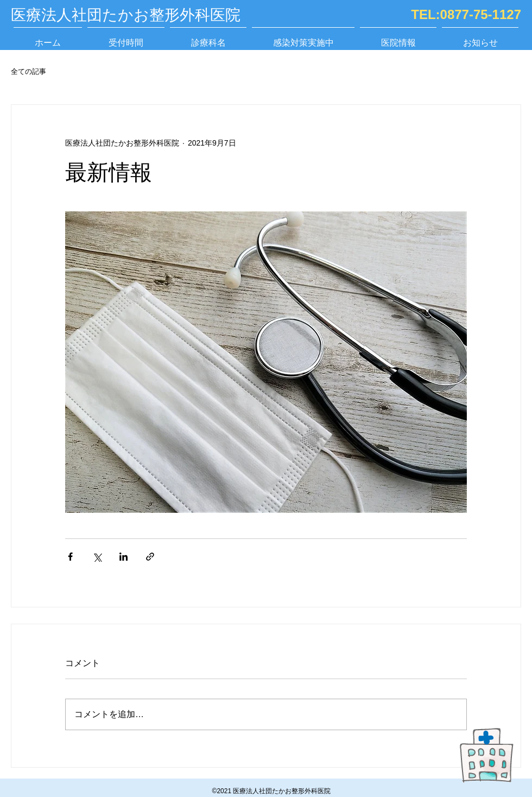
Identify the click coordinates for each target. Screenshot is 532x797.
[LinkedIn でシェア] (123, 557)
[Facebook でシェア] (70, 557)
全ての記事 (28, 71)
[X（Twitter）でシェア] (97, 557)
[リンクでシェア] (150, 557)
